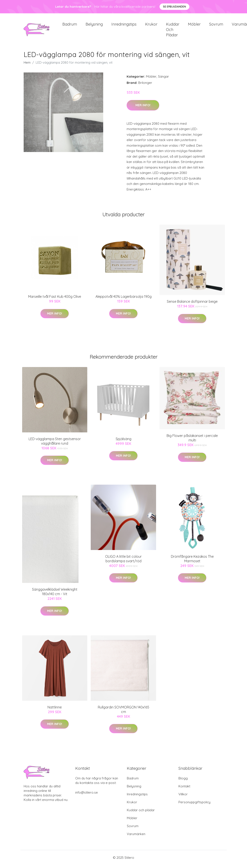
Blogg (183, 781)
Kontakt (184, 789)
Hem (27, 65)
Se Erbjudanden (174, 7)
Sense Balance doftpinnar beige (192, 304)
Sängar (163, 79)
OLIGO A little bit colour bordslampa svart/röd (123, 562)
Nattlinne (55, 710)
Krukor (151, 26)
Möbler (194, 26)
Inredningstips (124, 26)
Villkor (183, 797)
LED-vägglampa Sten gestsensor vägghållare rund (55, 444)
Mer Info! (143, 108)
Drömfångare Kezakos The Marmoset (192, 562)
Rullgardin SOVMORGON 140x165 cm (123, 712)
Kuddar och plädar (173, 31)
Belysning (94, 26)
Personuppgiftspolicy (194, 805)
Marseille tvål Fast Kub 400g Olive (55, 300)
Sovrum (216, 26)
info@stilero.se (87, 795)
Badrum (70, 26)
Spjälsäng (123, 442)
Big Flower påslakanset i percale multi (192, 441)
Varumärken (136, 837)
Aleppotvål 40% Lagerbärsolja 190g (123, 300)
